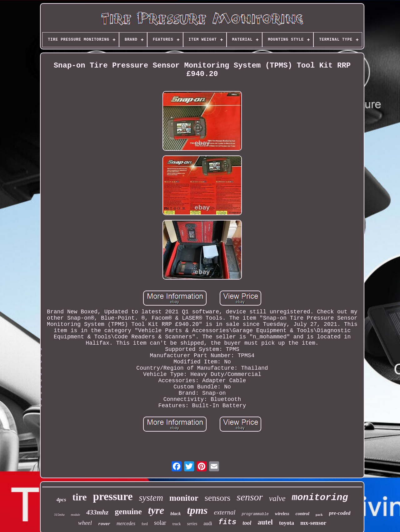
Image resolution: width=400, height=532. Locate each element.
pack (319, 514)
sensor (250, 497)
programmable (255, 514)
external (225, 512)
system (151, 498)
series (192, 524)
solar (160, 523)
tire (80, 497)
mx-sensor (313, 523)
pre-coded (340, 513)
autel (265, 522)
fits (227, 522)
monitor (184, 498)
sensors (217, 498)
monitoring (320, 498)
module (75, 515)
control (302, 514)
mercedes (126, 523)
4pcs (61, 500)
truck (177, 524)
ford (145, 524)
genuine (128, 512)
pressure (113, 497)
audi (208, 523)
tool (247, 523)
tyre (156, 510)
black (175, 514)
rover (104, 524)
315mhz (59, 514)
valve (277, 498)
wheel (85, 523)
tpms (197, 510)
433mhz (97, 512)
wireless (282, 514)
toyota (287, 523)
